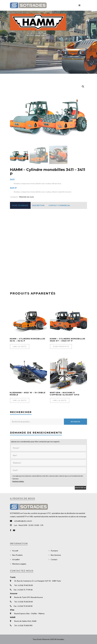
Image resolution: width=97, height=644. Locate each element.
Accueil (15, 551)
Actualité (16, 559)
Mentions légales (18, 481)
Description (38, 205)
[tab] (20, 205)
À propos (54, 551)
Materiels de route (27, 197)
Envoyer (81, 488)
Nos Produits (17, 555)
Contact (54, 559)
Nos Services (56, 555)
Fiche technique (20, 205)
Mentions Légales (19, 564)
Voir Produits (61, 346)
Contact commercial (59, 205)
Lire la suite (20, 346)
